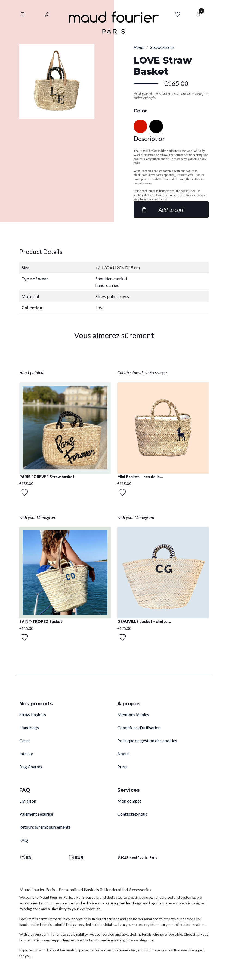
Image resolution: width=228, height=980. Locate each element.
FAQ (24, 840)
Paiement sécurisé (36, 814)
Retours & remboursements (45, 827)
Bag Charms (31, 767)
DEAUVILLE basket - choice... (144, 621)
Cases (25, 741)
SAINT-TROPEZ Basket (41, 621)
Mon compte (129, 801)
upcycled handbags (126, 903)
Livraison (28, 801)
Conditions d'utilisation (139, 727)
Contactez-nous (132, 814)
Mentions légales (133, 714)
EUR (79, 857)
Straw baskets (33, 714)
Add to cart (162, 209)
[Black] (156, 126)
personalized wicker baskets (77, 903)
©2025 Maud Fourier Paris (137, 857)
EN (29, 857)
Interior (26, 754)
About (123, 754)
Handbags (29, 727)
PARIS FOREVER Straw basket (47, 477)
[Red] (140, 126)
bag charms (158, 903)
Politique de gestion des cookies (147, 741)
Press (122, 767)
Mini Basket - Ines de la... (140, 477)
